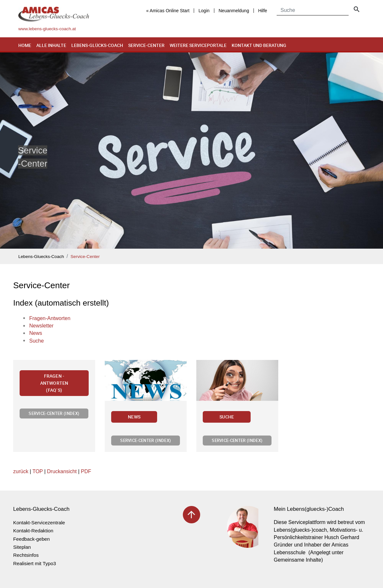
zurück (21, 471)
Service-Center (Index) (54, 413)
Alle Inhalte (51, 45)
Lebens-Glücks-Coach (97, 45)
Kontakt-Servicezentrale (39, 523)
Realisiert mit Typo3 (35, 563)
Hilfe (263, 11)
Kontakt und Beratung (259, 45)
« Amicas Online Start (168, 11)
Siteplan (22, 547)
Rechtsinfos (26, 555)
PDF (86, 471)
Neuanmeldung (234, 11)
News (134, 417)
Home (25, 45)
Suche (227, 417)
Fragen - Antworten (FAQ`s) (54, 383)
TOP (38, 471)
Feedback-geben (31, 539)
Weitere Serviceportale (198, 45)
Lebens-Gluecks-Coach (41, 257)
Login (204, 11)
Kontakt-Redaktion (33, 531)
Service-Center (146, 45)
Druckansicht (62, 471)
